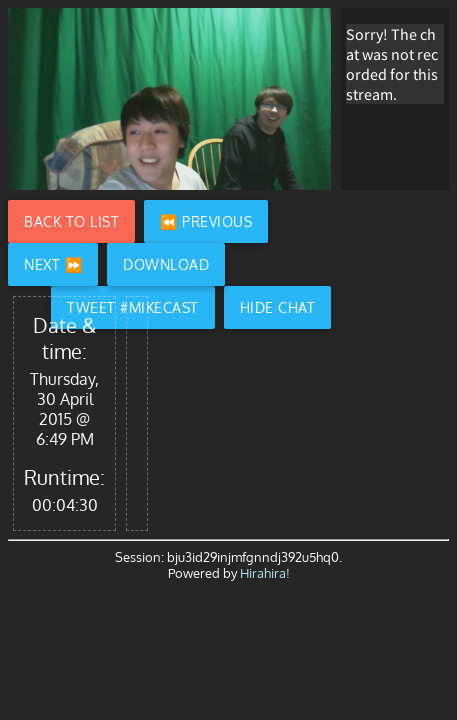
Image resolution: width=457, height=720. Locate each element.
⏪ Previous (206, 221)
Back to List (71, 221)
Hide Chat (278, 307)
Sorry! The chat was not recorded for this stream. (392, 64)
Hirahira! (265, 573)
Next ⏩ (53, 264)
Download (166, 264)
